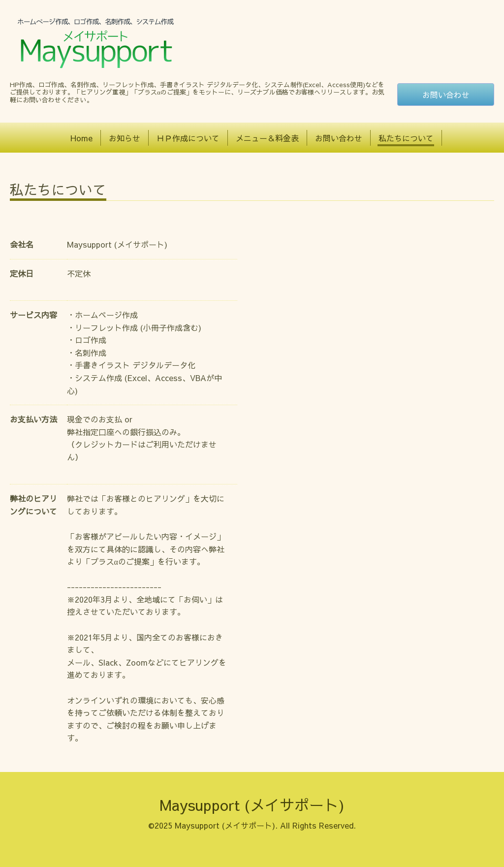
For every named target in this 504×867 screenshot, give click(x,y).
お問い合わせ (446, 95)
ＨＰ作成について (188, 138)
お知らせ (125, 138)
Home (81, 138)
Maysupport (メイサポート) (252, 805)
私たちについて (406, 138)
